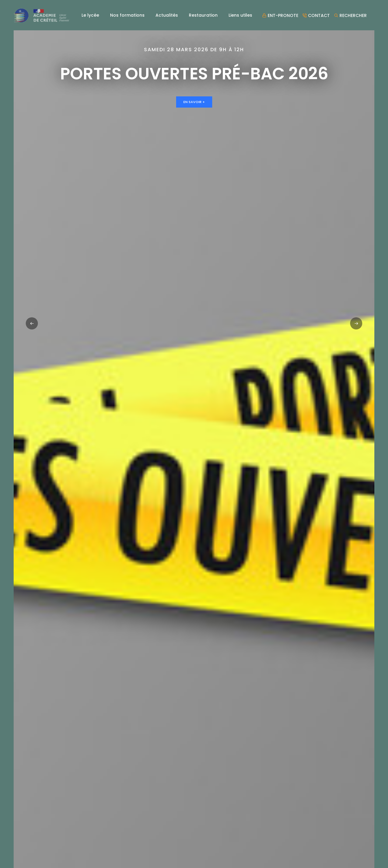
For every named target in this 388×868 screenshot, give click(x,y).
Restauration (203, 15)
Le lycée (90, 15)
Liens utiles (240, 15)
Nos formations (127, 15)
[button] (356, 323)
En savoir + (194, 102)
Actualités (167, 15)
